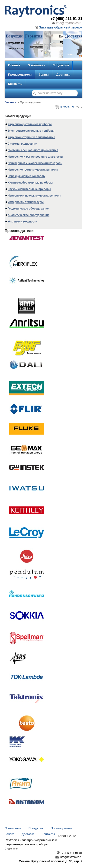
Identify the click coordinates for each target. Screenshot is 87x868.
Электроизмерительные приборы (31, 131)
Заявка (44, 75)
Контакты (15, 84)
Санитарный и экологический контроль (35, 163)
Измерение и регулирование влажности (35, 157)
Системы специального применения (33, 150)
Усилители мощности (22, 222)
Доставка (63, 75)
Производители (20, 75)
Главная (14, 65)
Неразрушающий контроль (26, 176)
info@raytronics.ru (67, 23)
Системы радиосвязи (23, 144)
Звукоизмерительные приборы (29, 189)
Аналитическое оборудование (29, 215)
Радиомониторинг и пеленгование (31, 137)
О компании (36, 65)
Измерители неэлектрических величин (34, 196)
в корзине (67, 107)
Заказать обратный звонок (59, 27)
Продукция (61, 65)
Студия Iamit (11, 849)
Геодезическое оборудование (28, 209)
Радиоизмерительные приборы (30, 124)
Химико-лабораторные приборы (30, 183)
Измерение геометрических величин (33, 170)
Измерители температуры (26, 202)
